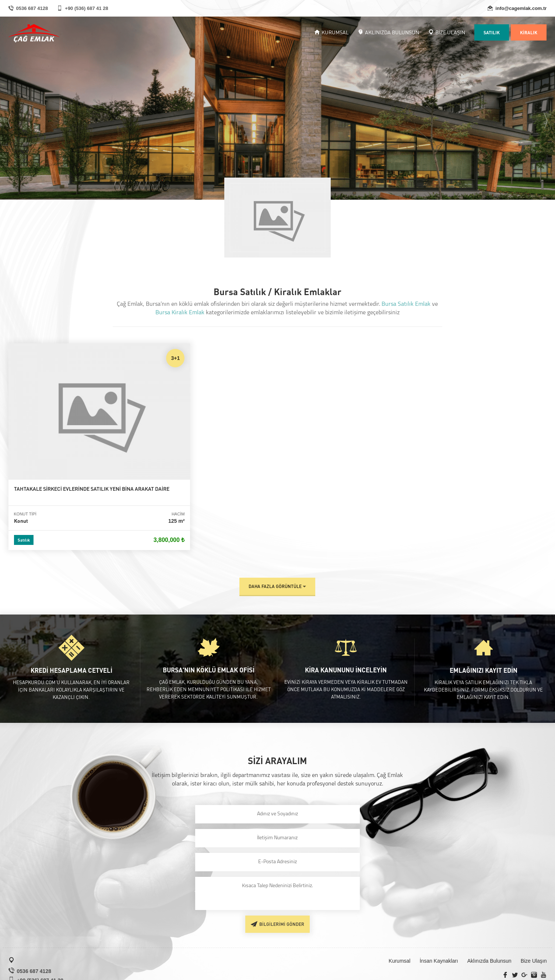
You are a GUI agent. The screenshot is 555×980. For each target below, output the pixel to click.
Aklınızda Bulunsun (489, 919)
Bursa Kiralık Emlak (180, 313)
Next (546, 118)
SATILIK (492, 32)
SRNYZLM (534, 973)
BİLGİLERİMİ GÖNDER (277, 882)
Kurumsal (399, 919)
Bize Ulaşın (534, 919)
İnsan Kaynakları (439, 919)
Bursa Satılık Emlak (406, 304)
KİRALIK (529, 32)
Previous (9, 118)
